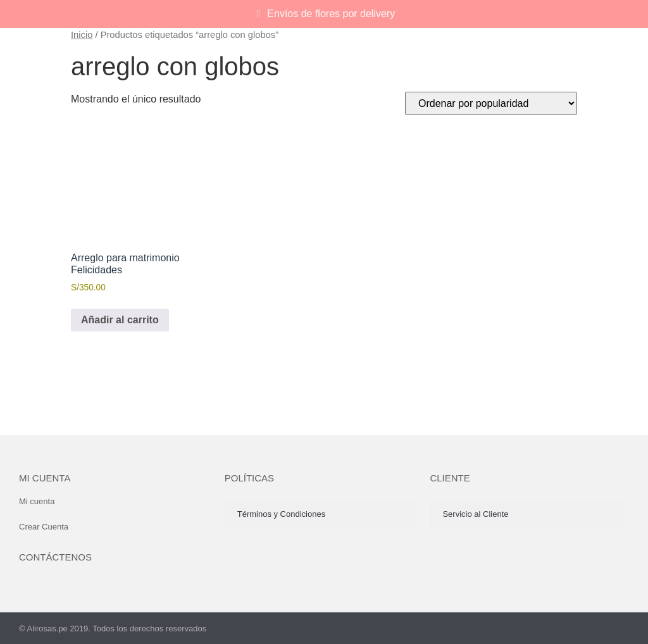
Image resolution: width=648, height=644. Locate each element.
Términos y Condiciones (281, 514)
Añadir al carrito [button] (120, 320)
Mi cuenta (45, 478)
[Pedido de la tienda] (491, 103)
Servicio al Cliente (475, 514)
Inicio (82, 35)
